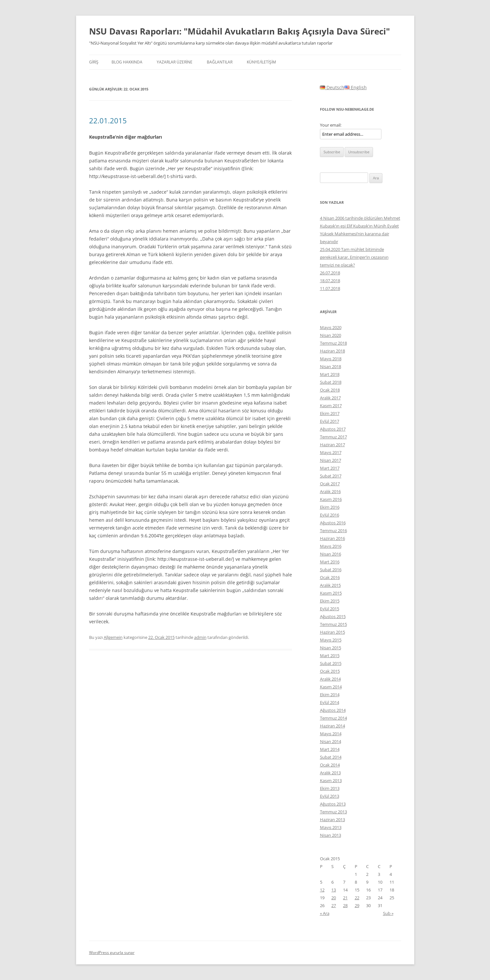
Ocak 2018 (330, 390)
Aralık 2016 (330, 491)
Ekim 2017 (330, 413)
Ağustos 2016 (333, 523)
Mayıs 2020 (331, 327)
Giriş (94, 62)
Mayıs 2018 (331, 359)
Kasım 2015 (331, 593)
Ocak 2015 (330, 671)
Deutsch (332, 87)
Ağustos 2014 (333, 710)
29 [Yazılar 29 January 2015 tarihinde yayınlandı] (357, 905)
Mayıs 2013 (331, 827)
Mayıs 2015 (331, 640)
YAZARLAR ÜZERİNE (175, 62)
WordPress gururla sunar (112, 952)
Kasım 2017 (331, 406)
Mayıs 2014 (331, 734)
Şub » (388, 913)
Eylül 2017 (330, 421)
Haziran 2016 (332, 538)
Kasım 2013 (331, 780)
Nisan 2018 (331, 366)
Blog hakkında (127, 62)
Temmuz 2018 (333, 343)
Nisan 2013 (331, 835)
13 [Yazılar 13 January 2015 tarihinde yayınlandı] (334, 890)
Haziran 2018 (332, 351)
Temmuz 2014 (333, 718)
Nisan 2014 (331, 741)
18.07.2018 (330, 281)
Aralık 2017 (330, 398)
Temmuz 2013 (333, 812)
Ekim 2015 (330, 601)
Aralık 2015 (330, 585)
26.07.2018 (330, 273)
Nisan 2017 (331, 460)
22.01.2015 (108, 120)
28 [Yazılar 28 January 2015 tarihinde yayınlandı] (345, 905)
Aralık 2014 (330, 679)
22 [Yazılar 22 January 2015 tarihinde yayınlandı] (357, 898)
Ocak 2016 (330, 577)
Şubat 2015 (331, 663)
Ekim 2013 (330, 788)
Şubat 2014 (331, 757)
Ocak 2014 (330, 765)
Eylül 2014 (330, 702)
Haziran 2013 (332, 820)
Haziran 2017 (332, 445)
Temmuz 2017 (333, 437)
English (356, 87)
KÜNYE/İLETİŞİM (261, 62)
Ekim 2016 (330, 507)
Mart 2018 (330, 374)
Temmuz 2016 (333, 531)
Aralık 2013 (330, 773)
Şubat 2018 (331, 382)
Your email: (331, 125)
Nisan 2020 (331, 335)
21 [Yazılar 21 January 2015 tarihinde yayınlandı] (345, 898)
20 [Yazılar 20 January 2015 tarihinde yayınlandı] (334, 898)
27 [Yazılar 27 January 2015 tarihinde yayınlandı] (334, 905)
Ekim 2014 (330, 695)
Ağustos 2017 (333, 429)
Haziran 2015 (332, 632)
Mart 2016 (330, 562)
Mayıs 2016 (331, 546)
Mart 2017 (330, 468)
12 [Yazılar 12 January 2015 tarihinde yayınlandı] (322, 890)
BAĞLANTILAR (220, 62)
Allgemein (113, 637)
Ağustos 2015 (333, 616)
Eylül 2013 (330, 796)
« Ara (325, 913)
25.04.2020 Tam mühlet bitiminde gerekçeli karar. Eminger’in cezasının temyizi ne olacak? (354, 257)
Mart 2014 (330, 749)
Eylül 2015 (330, 609)
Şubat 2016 (331, 570)
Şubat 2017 (331, 476)
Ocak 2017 (330, 484)
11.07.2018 (330, 288)
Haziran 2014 (332, 726)
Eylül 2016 (330, 515)
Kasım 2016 (331, 499)
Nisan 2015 (331, 648)
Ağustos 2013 (333, 804)
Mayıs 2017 (331, 452)
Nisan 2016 (331, 554)
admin (200, 637)
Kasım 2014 (331, 687)
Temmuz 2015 (333, 624)
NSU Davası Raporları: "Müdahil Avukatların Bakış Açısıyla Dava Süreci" (239, 31)
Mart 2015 (330, 656)
